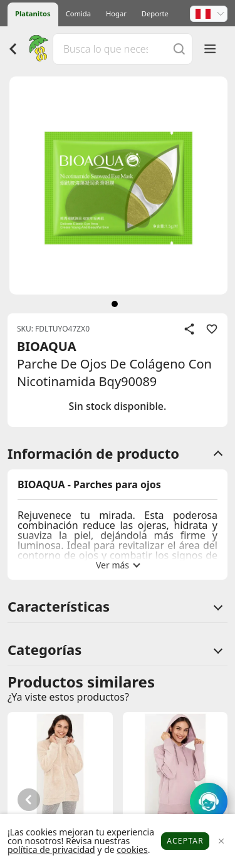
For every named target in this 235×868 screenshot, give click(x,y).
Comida (78, 13)
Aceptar (185, 841)
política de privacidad (51, 850)
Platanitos (33, 13)
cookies (132, 850)
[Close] (221, 841)
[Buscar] (179, 49)
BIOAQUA (47, 346)
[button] (209, 14)
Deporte (155, 13)
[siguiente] (115, 304)
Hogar (116, 13)
